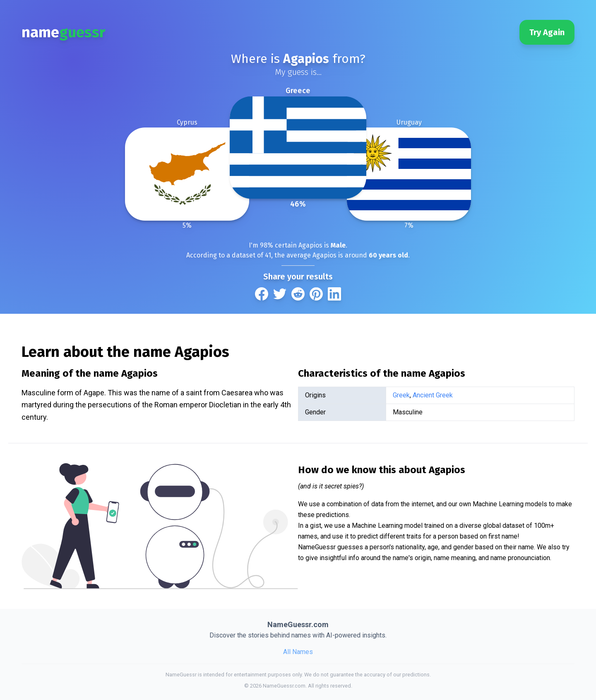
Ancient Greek (433, 395)
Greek (401, 395)
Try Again (547, 32)
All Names (298, 652)
